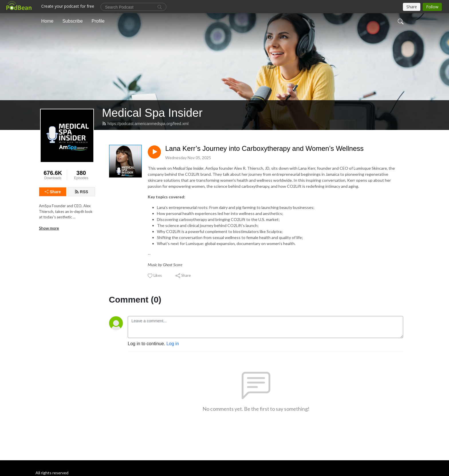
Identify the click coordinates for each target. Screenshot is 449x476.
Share (53, 192)
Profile (98, 21)
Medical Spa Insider (152, 113)
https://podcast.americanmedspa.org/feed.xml (145, 124)
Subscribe (73, 21)
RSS (81, 192)
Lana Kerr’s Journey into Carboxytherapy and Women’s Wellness (264, 148)
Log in (173, 344)
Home (47, 21)
